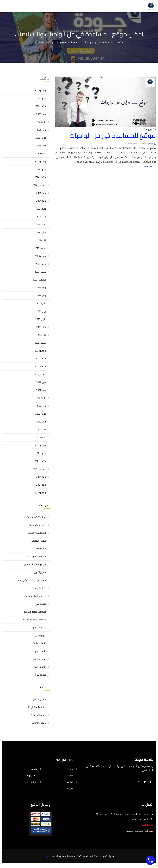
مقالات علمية (32, 782)
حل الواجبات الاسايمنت (36, 596)
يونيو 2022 (41, 390)
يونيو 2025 (41, 114)
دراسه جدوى (40, 651)
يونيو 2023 (41, 295)
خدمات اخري (41, 604)
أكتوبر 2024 (41, 169)
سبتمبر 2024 (41, 177)
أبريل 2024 (42, 217)
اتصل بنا (71, 788)
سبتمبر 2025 (41, 106)
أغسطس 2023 (39, 280)
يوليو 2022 (41, 382)
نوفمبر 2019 (41, 493)
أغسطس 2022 (39, 374)
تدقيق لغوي (40, 572)
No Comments (130, 144)
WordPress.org (39, 723)
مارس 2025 (41, 138)
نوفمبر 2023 (41, 256)
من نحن (35, 769)
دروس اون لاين (39, 659)
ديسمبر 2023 (40, 248)
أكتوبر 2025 (41, 98)
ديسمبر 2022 (40, 343)
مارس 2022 (41, 414)
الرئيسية (71, 769)
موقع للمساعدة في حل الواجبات (113, 135)
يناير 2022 (42, 430)
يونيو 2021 (41, 485)
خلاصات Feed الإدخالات (36, 707)
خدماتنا (71, 775)
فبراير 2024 (41, 232)
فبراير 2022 (41, 422)
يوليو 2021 (41, 477)
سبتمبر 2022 (41, 366)
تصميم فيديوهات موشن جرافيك (31, 580)
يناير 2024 (42, 240)
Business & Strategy (37, 517)
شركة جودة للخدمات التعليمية (109, 42)
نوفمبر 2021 (41, 445)
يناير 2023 (42, 335)
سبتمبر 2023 (41, 272)
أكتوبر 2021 (41, 453)
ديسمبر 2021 (40, 437)
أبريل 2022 (42, 406)
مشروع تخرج (41, 675)
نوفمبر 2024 (41, 161)
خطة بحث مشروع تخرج (36, 627)
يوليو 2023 (41, 288)
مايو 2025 (42, 122)
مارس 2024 (41, 224)
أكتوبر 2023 (41, 264)
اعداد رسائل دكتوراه (37, 525)
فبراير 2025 (41, 146)
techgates (47, 856)
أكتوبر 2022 (41, 359)
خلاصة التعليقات (39, 715)
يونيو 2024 (41, 201)
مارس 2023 (41, 319)
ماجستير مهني (39, 667)
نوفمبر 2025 (41, 90)
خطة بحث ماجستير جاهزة (35, 620)
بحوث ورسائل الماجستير (35, 564)
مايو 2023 (42, 303)
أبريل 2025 (42, 130)
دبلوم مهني (41, 635)
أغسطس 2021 (39, 469)
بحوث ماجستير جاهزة (36, 556)
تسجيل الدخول (40, 699)
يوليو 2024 (41, 193)
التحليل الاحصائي (38, 541)
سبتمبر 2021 (41, 461)
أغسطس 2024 (39, 185)
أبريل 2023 (42, 311)
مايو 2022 (42, 398)
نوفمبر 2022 (41, 351)
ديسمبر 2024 (40, 153)
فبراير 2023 (41, 327)
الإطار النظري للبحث (37, 533)
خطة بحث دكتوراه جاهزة (35, 612)
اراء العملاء (69, 782)
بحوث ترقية (41, 549)
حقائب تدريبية (40, 588)
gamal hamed (147, 144)
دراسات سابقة (40, 643)
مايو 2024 (42, 209)
